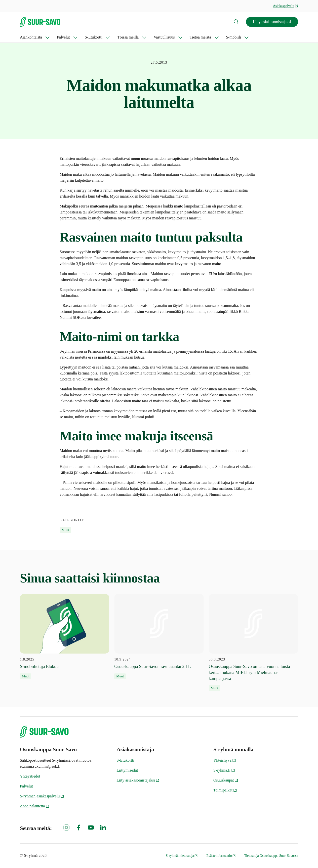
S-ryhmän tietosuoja (182, 856)
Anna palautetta (35, 806)
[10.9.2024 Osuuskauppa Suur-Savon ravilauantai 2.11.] (159, 637)
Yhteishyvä (225, 760)
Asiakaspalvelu (285, 6)
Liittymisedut (127, 770)
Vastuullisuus (164, 37)
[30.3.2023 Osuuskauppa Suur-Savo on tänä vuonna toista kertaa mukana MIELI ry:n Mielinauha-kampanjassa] (253, 643)
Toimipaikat (225, 790)
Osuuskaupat (226, 780)
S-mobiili (234, 37)
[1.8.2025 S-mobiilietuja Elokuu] (65, 637)
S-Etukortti (94, 37)
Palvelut (63, 37)
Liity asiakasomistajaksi (272, 22)
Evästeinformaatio (221, 856)
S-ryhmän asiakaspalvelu (42, 796)
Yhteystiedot (30, 776)
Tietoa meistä (200, 37)
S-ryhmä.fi (224, 770)
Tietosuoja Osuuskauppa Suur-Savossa (271, 856)
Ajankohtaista (31, 37)
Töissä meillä (128, 37)
